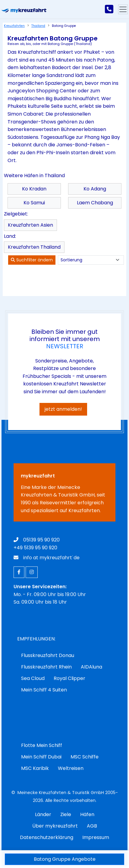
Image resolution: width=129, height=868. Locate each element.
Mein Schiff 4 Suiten (44, 690)
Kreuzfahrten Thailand (34, 247)
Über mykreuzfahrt (55, 826)
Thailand (38, 26)
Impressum (96, 837)
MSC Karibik (35, 768)
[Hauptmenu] (123, 9)
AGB (92, 826)
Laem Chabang (95, 203)
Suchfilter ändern (32, 260)
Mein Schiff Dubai (41, 757)
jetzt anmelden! (63, 409)
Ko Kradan (34, 189)
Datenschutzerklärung (47, 837)
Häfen (87, 814)
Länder (43, 814)
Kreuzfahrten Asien (30, 225)
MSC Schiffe (85, 757)
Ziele (66, 814)
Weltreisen (71, 768)
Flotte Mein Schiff (42, 745)
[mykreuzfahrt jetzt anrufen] (109, 9)
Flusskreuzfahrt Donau (48, 655)
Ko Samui (34, 203)
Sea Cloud (33, 678)
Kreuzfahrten (14, 26)
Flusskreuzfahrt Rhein (46, 667)
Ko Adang (95, 189)
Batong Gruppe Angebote (65, 859)
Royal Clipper (69, 678)
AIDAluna (91, 667)
